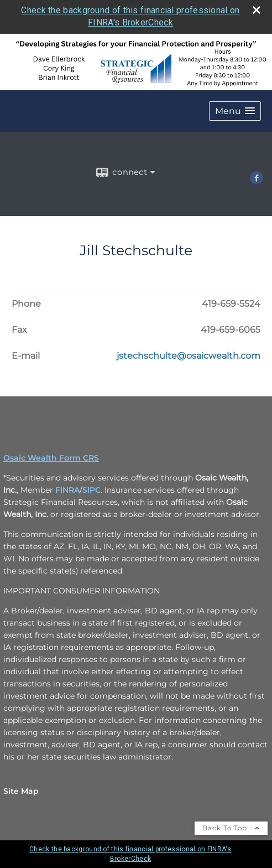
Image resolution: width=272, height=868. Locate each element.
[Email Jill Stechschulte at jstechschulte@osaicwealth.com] (189, 356)
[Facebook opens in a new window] (257, 180)
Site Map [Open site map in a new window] (21, 791)
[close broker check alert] (257, 10)
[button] (235, 111)
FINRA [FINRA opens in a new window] (67, 490)
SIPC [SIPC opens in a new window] (91, 490)
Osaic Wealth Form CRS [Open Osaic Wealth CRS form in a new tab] (51, 458)
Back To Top (231, 828)
